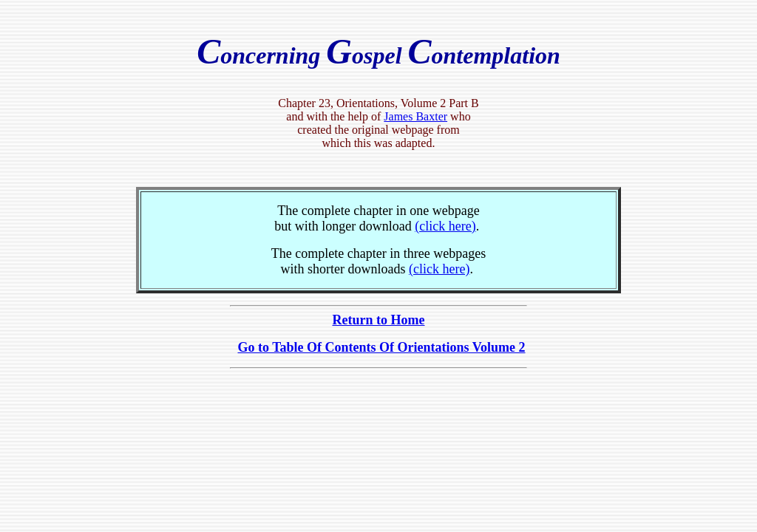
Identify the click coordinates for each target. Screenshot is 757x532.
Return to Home (379, 320)
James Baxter (415, 116)
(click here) (445, 226)
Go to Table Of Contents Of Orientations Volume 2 (381, 347)
